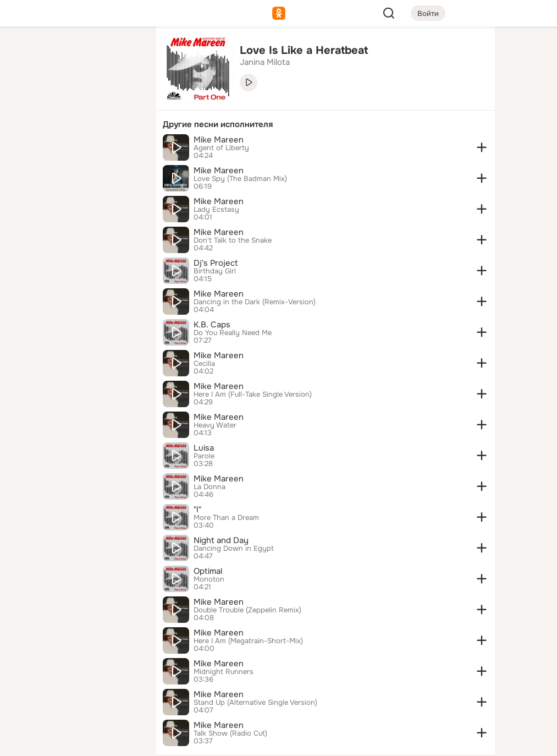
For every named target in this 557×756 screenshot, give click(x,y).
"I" (197, 510)
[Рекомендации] (75, 198)
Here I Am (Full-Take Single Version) (253, 395)
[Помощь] (26, 198)
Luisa (204, 448)
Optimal (208, 571)
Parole (204, 456)
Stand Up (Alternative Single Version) (255, 703)
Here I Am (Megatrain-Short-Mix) (248, 641)
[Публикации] (26, 101)
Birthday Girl (215, 271)
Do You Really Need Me (233, 333)
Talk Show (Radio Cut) (230, 733)
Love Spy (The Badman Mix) (240, 179)
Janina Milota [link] (265, 62)
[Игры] (123, 150)
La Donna (209, 487)
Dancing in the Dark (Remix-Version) (255, 302)
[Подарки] (26, 150)
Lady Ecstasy (216, 210)
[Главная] (26, 53)
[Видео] (123, 101)
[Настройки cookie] (75, 741)
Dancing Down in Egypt (234, 549)
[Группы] (123, 53)
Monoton (209, 579)
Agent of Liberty (221, 148)
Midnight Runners (224, 672)
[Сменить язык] (75, 695)
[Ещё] (75, 671)
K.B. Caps (212, 325)
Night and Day (221, 540)
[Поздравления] (75, 150)
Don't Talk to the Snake (233, 240)
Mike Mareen (219, 140)
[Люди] (75, 101)
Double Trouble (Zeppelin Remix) (247, 610)
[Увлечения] (75, 53)
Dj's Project (216, 263)
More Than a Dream (226, 518)
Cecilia (204, 364)
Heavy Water (215, 425)
